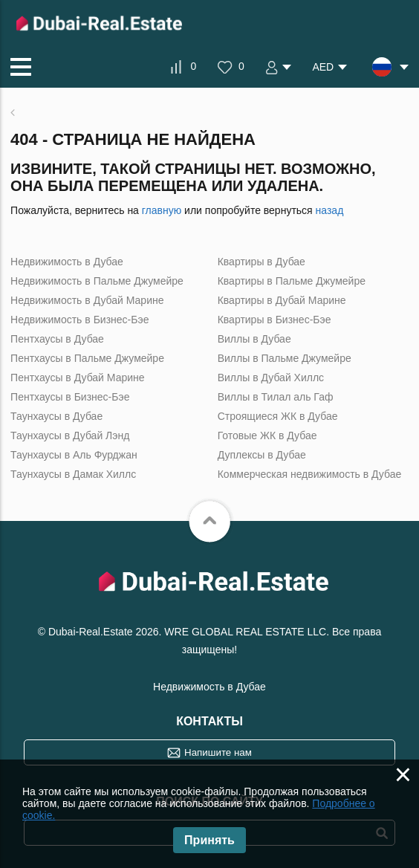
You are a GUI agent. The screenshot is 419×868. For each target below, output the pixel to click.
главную (162, 210)
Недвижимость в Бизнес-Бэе (79, 320)
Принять (209, 840)
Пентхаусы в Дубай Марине (77, 378)
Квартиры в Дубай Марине (282, 300)
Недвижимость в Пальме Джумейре (97, 281)
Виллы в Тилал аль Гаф (276, 397)
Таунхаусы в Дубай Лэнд (70, 435)
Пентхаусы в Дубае (57, 339)
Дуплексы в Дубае (262, 455)
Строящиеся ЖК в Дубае (278, 416)
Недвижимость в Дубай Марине (87, 300)
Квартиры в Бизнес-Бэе (275, 320)
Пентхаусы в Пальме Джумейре (87, 358)
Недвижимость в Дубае (67, 262)
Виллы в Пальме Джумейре (285, 358)
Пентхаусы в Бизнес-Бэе (70, 397)
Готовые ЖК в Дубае (267, 435)
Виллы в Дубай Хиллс (271, 378)
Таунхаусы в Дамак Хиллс (73, 474)
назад (330, 210)
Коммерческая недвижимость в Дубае (310, 474)
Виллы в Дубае (254, 339)
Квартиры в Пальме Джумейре (292, 281)
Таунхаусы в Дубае (56, 416)
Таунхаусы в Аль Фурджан (74, 455)
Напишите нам (218, 752)
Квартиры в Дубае (262, 262)
